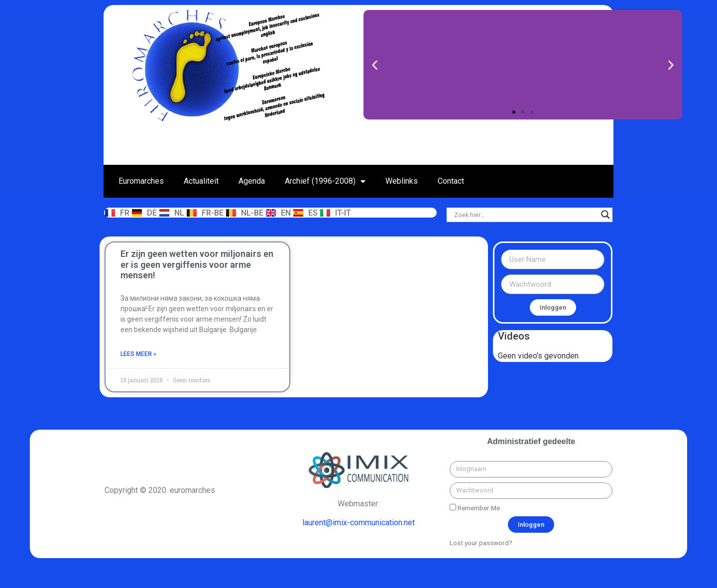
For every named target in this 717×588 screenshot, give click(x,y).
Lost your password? (481, 543)
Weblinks (402, 181)
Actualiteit (201, 181)
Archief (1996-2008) (325, 181)
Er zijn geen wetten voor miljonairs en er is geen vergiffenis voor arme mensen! (197, 264)
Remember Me (475, 508)
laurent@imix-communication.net (358, 523)
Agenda (252, 181)
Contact (451, 181)
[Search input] (525, 215)
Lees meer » (138, 354)
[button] (514, 112)
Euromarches (141, 181)
